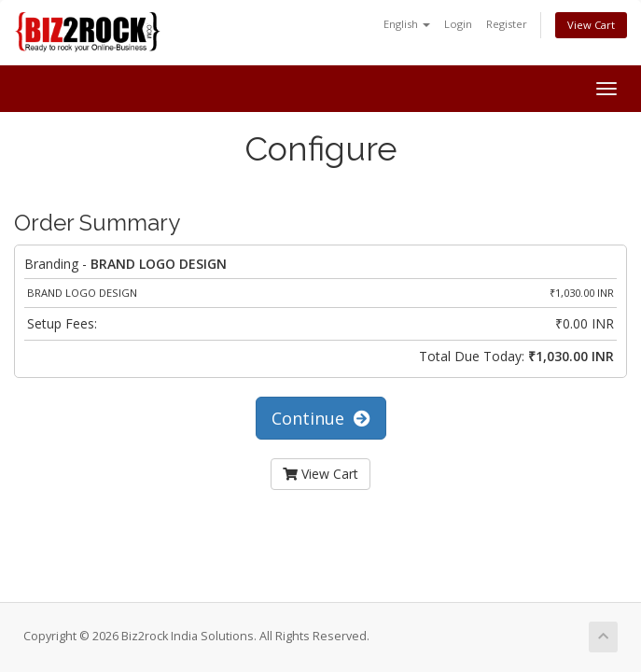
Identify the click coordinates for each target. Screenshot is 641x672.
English (407, 24)
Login (458, 24)
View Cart (591, 25)
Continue (321, 418)
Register (507, 24)
